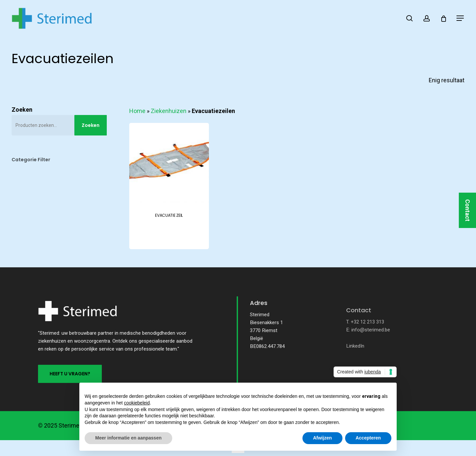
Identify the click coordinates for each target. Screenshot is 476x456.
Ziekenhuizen (169, 111)
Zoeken (22, 110)
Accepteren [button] (368, 438)
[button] (460, 18)
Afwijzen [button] (322, 438)
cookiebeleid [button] (137, 403)
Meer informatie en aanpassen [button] (128, 438)
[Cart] (444, 19)
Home (137, 111)
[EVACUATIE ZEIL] (169, 163)
